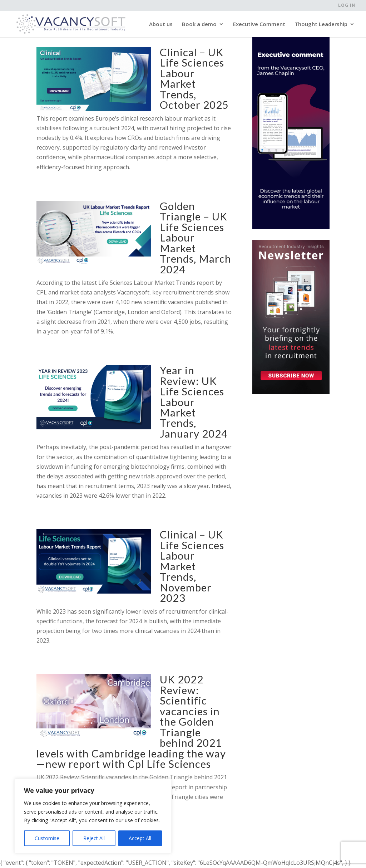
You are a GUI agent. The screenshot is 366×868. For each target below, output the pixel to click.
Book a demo (199, 25)
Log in (347, 5)
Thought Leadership (321, 25)
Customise (47, 838)
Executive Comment (259, 25)
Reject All (94, 838)
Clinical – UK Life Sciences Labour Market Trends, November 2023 (192, 566)
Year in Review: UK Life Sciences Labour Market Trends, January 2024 (194, 402)
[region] (93, 816)
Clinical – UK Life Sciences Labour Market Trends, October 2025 (194, 78)
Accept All (140, 838)
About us (161, 25)
